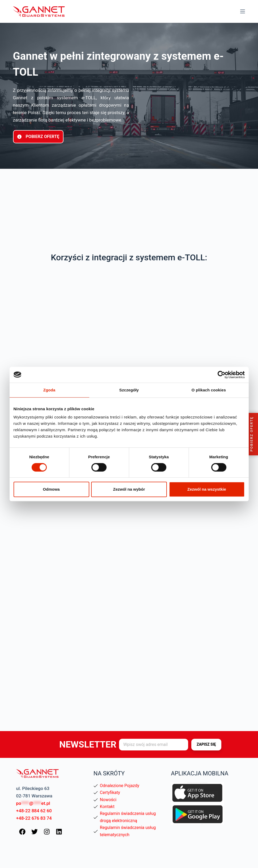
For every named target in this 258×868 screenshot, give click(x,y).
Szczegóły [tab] (129, 390)
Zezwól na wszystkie (207, 489)
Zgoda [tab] (49, 390)
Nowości (108, 800)
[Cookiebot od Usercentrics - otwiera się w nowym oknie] (221, 375)
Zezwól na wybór (129, 489)
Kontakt (107, 807)
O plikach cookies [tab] (209, 390)
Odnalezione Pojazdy (120, 786)
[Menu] (243, 11)
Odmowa (51, 489)
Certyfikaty (110, 793)
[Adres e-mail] (154, 745)
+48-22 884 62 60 (34, 811)
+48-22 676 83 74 (34, 818)
